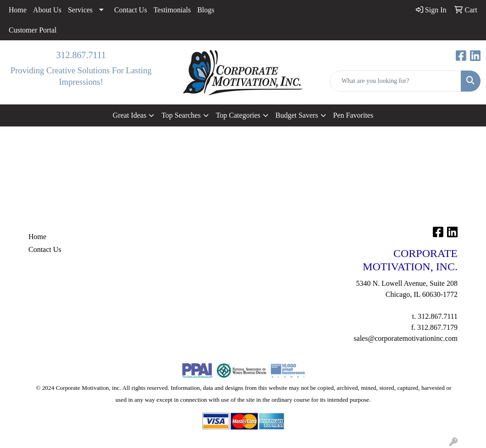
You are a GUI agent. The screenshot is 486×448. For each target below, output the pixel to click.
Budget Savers (297, 115)
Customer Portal (33, 30)
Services (80, 10)
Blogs (206, 10)
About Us (47, 10)
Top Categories (238, 115)
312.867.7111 (81, 55)
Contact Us (131, 10)
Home (18, 10)
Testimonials (172, 10)
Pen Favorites (353, 115)
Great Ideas (130, 115)
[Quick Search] (395, 81)
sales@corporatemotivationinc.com (406, 338)
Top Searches (181, 115)
